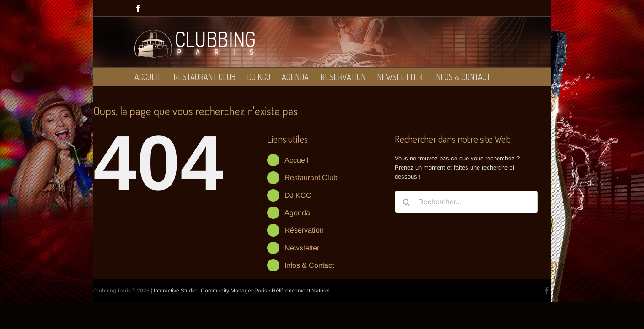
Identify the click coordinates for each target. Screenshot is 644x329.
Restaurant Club (311, 178)
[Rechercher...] (466, 202)
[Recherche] (406, 202)
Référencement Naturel (301, 291)
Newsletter (302, 248)
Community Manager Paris (234, 291)
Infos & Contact (309, 265)
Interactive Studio (175, 291)
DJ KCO (298, 195)
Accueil (297, 160)
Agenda (297, 213)
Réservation (304, 230)
